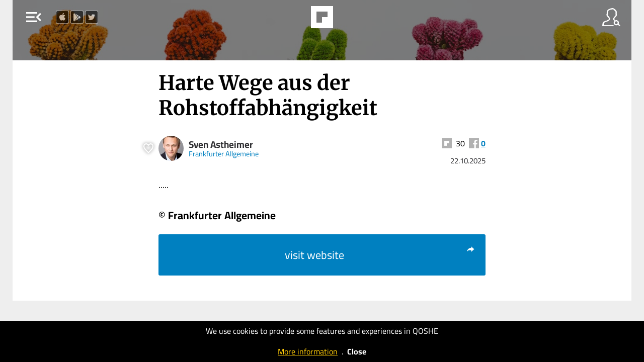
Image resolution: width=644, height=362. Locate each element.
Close (357, 351)
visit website (380, 255)
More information (308, 351)
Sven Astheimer (221, 145)
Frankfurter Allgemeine (224, 154)
